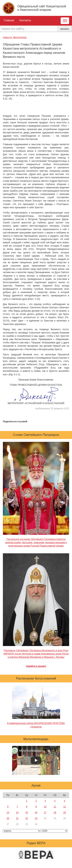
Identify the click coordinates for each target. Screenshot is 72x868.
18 (55, 812)
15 (27, 812)
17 (45, 812)
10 (45, 807)
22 (27, 818)
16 (36, 812)
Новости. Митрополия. (15, 37)
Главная (9, 20)
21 (17, 818)
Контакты (25, 20)
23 (36, 818)
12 (64, 807)
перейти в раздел (36, 666)
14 (17, 812)
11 (55, 807)
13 (8, 812)
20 (8, 818)
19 (64, 812)
